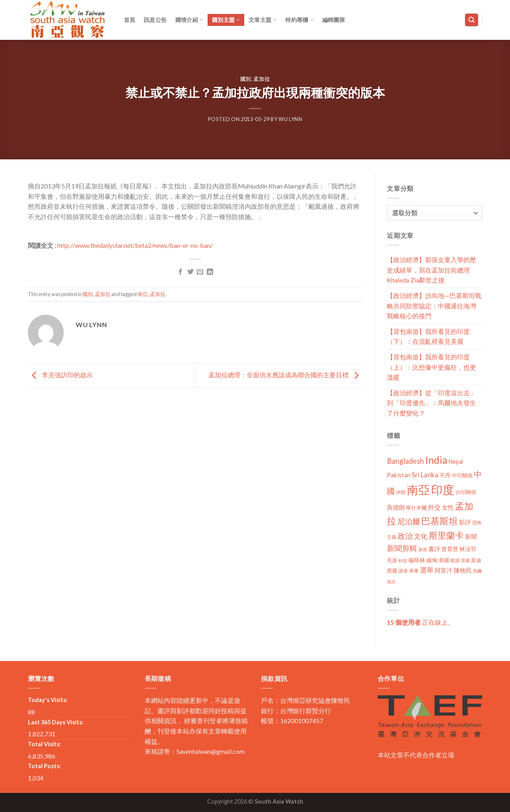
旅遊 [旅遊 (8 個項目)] (423, 549)
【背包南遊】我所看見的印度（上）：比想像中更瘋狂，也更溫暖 (432, 367)
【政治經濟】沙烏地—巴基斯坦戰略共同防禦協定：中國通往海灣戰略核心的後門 (434, 306)
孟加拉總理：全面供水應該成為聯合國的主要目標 (285, 375)
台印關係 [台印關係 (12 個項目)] (466, 492)
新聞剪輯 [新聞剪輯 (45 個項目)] (402, 548)
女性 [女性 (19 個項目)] (448, 507)
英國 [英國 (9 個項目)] (465, 560)
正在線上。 (420, 622)
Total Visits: (44, 744)
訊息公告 (155, 20)
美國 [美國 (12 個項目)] (444, 560)
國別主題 (226, 20)
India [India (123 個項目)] (436, 460)
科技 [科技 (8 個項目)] (403, 560)
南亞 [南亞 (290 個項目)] (418, 489)
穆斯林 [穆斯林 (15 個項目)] (417, 560)
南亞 (143, 294)
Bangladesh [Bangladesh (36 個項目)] (405, 461)
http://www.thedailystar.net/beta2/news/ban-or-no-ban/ (135, 245)
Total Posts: (44, 766)
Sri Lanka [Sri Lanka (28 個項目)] (425, 475)
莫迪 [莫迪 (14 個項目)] (476, 560)
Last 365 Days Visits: (56, 722)
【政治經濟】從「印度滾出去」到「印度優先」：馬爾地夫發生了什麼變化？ (432, 403)
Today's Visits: (48, 700)
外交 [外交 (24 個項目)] (434, 507)
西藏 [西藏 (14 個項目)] (392, 571)
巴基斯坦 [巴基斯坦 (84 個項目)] (439, 521)
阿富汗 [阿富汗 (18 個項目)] (444, 570)
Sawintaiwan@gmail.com (211, 751)
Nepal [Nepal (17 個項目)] (456, 462)
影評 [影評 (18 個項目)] (465, 522)
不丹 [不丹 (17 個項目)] (445, 475)
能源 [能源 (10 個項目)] (455, 560)
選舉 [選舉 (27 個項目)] (427, 570)
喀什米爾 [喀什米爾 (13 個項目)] (416, 508)
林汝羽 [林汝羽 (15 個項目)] (468, 549)
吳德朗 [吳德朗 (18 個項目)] (396, 507)
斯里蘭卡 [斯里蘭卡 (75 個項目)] (446, 535)
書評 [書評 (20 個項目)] (434, 549)
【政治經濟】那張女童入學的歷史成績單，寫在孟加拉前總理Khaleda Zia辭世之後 (432, 270)
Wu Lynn (290, 119)
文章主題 (263, 20)
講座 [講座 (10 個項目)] (403, 571)
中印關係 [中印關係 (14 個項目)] (462, 475)
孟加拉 (262, 79)
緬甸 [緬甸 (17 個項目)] (432, 560)
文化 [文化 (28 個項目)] (421, 536)
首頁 (130, 20)
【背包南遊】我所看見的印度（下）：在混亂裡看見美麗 (428, 336)
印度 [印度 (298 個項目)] (443, 489)
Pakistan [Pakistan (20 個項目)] (399, 475)
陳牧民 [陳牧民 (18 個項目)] (463, 570)
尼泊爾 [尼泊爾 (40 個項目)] (409, 522)
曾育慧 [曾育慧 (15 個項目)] (450, 549)
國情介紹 (189, 20)
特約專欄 (299, 20)
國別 (246, 79)
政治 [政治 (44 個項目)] (405, 536)
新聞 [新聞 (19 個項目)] (471, 536)
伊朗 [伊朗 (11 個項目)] (401, 492)
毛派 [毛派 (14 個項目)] (392, 560)
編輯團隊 (334, 20)
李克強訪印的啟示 (60, 375)
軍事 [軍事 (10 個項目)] (414, 571)
